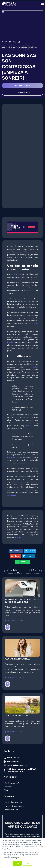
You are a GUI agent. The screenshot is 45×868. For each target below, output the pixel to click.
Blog (14, 42)
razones (29, 423)
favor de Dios (13, 454)
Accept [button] (17, 863)
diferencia (11, 490)
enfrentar (28, 364)
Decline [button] (27, 863)
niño (25, 301)
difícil (26, 251)
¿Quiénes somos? (12, 771)
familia (35, 339)
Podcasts (8, 775)
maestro (14, 274)
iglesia (35, 323)
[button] (10, 545)
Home (4, 42)
